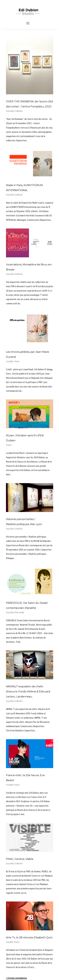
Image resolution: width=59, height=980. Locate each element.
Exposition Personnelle (15, 613)
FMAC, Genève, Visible (20, 859)
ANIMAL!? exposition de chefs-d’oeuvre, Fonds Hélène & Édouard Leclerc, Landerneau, (28, 692)
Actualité (9, 362)
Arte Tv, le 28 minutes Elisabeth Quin (29, 938)
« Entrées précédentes (16, 978)
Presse (17, 362)
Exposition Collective (14, 111)
